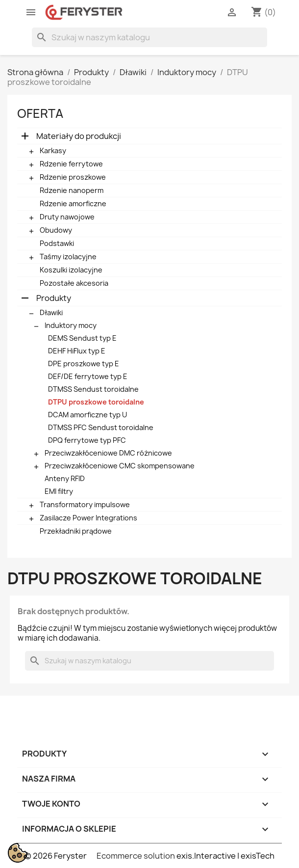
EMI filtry (59, 491)
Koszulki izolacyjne (71, 270)
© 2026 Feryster (56, 856)
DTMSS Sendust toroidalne (93, 389)
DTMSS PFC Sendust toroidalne (101, 427)
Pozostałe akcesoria (74, 283)
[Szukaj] (149, 37)
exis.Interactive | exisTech (225, 856)
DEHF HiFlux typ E (77, 351)
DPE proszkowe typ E (84, 364)
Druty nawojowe (67, 217)
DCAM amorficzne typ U (87, 415)
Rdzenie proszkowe (73, 177)
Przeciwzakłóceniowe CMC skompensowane (120, 466)
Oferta (40, 113)
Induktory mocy (71, 325)
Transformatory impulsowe (85, 504)
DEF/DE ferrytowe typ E (88, 376)
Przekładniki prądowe (76, 531)
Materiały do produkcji (79, 136)
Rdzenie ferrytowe (71, 164)
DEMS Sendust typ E (82, 338)
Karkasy (53, 150)
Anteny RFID (65, 478)
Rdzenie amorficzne (73, 203)
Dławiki (51, 312)
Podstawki (57, 243)
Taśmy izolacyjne (68, 257)
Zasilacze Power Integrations (88, 518)
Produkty (54, 298)
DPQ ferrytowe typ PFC (87, 440)
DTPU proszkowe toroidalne (96, 402)
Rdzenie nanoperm (72, 190)
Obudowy (56, 230)
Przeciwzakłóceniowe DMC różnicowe (108, 453)
